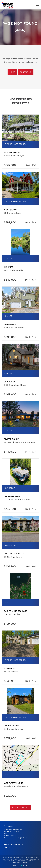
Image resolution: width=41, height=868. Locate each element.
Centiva (24, 865)
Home (12, 72)
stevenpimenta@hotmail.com (20, 838)
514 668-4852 (13, 836)
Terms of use (32, 861)
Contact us (26, 72)
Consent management (20, 862)
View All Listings (20, 807)
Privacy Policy (21, 861)
